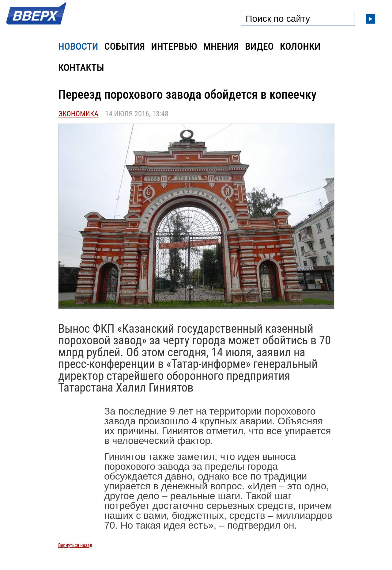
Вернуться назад (75, 545)
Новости (78, 46)
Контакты (81, 67)
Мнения (221, 46)
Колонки (300, 46)
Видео (259, 46)
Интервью (174, 46)
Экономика (78, 114)
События (124, 46)
